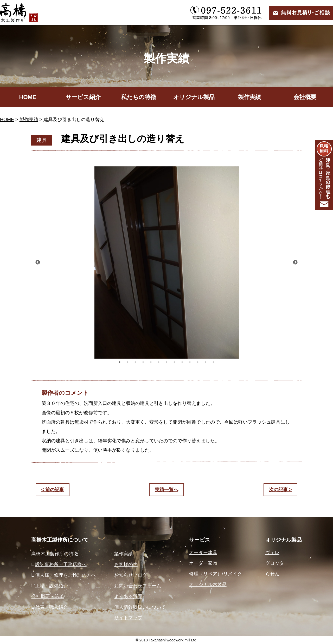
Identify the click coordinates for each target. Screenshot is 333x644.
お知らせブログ (131, 575)
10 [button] (190, 362)
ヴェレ (272, 553)
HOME (28, 97)
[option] (166, 262)
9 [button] (182, 362)
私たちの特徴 (139, 97)
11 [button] (198, 362)
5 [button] (151, 362)
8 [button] (174, 362)
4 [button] (143, 362)
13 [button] (213, 362)
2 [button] (127, 362)
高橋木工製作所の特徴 (55, 554)
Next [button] (295, 262)
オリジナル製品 (194, 97)
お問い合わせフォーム (138, 586)
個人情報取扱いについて (140, 607)
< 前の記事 (53, 490)
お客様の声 (126, 564)
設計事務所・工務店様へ (61, 564)
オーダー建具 (203, 553)
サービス (200, 540)
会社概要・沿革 (48, 596)
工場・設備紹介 (52, 586)
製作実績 (249, 97)
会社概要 (305, 97)
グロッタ (275, 563)
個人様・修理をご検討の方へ (66, 575)
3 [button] (135, 362)
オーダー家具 (203, 563)
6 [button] (159, 362)
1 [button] (120, 362)
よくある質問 (128, 596)
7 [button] (166, 362)
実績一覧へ (166, 490)
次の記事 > (280, 490)
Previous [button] (38, 262)
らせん (272, 574)
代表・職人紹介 (52, 607)
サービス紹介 (83, 97)
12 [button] (206, 362)
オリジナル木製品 (208, 584)
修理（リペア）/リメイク (216, 574)
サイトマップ (128, 618)
